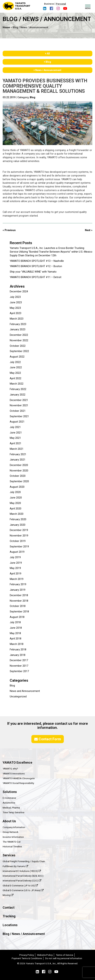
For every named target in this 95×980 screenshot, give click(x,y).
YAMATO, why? (10, 769)
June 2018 (16, 628)
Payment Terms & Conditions (27, 958)
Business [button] (49, 4)
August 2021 (17, 422)
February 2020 (18, 519)
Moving (8, 895)
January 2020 (18, 525)
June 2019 (16, 563)
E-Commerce (9, 798)
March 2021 (17, 449)
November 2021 (19, 405)
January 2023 (18, 330)
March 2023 (17, 319)
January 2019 (18, 590)
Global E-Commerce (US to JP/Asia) (23, 890)
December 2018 (19, 595)
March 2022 (17, 384)
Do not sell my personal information (64, 958)
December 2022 (19, 335)
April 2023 (16, 313)
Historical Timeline (12, 846)
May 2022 (15, 373)
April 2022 (16, 378)
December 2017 (19, 660)
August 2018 (17, 617)
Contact (9, 907)
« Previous (9, 230)
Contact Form (48, 739)
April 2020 (16, 509)
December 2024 (19, 292)
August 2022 (17, 357)
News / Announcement (48, 70)
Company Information (14, 827)
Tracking (9, 916)
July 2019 (15, 557)
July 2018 (15, 622)
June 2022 (16, 367)
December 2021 (19, 400)
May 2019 (15, 568)
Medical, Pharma (11, 808)
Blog (48, 62)
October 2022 (18, 346)
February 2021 (18, 454)
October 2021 (18, 411)
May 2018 (15, 633)
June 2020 (16, 498)
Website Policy (45, 955)
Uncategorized (18, 697)
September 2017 (19, 671)
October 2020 (18, 476)
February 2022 (18, 389)
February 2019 (18, 584)
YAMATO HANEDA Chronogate (19, 778)
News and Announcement (25, 691)
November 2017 (19, 666)
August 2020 (17, 487)
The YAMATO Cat (12, 842)
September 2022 (19, 351)
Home (6, 27)
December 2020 (19, 465)
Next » (89, 230)
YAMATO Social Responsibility (18, 783)
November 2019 (19, 536)
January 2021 (18, 460)
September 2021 (19, 416)
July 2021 (15, 427)
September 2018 (19, 612)
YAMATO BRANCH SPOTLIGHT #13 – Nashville (37, 261)
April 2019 (16, 574)
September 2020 (19, 481)
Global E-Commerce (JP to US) (20, 885)
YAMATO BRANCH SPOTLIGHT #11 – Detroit (36, 277)
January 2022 (18, 395)
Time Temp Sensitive (13, 812)
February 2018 (18, 650)
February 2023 (18, 324)
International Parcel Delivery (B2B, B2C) (23, 876)
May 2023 (15, 308)
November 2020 (19, 471)
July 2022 (15, 362)
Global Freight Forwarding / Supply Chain (24, 861)
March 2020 (17, 514)
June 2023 (16, 302)
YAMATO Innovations (14, 774)
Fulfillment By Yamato (15, 866)
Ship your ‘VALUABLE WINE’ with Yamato (33, 272)
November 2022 (19, 340)
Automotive (9, 803)
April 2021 (16, 443)
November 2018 (19, 601)
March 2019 (17, 579)
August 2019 (17, 552)
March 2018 (17, 644)
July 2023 (15, 297)
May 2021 (15, 438)
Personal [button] (61, 4)
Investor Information (13, 837)
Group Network (11, 832)
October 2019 (18, 541)
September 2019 (19, 547)
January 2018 (18, 655)
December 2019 (19, 530)
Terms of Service (65, 955)
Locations (10, 925)
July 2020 (15, 492)
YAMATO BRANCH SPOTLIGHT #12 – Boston (36, 266)
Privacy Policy (27, 955)
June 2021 (16, 433)
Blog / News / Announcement (24, 934)
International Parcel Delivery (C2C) (22, 881)
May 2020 (15, 503)
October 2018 (18, 606)
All (48, 54)
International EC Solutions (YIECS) (22, 871)
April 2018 (16, 639)
